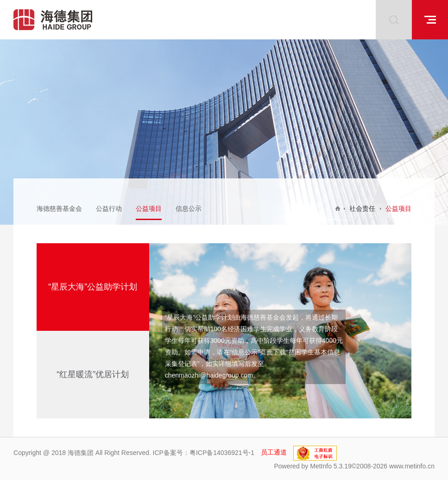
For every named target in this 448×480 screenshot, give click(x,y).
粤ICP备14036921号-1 (222, 452)
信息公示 (189, 208)
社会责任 (362, 208)
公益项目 (149, 208)
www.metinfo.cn (412, 466)
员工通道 (274, 452)
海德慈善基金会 (59, 208)
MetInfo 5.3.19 (331, 466)
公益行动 (109, 208)
